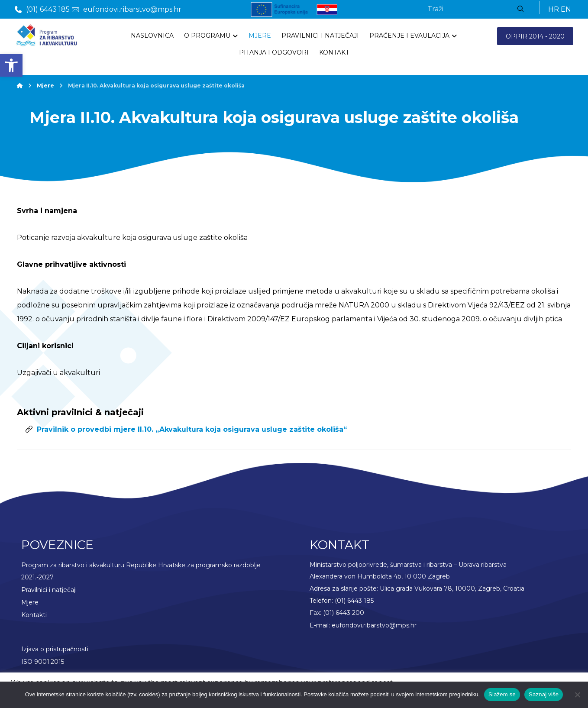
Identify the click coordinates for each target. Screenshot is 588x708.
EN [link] (566, 9)
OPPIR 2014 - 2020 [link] (535, 36)
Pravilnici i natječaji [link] (49, 590)
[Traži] (520, 9)
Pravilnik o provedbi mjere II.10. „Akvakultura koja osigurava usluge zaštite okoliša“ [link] (192, 430)
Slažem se (502, 694)
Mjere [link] (30, 602)
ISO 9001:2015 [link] (43, 660)
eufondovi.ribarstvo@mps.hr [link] (374, 626)
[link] (11, 65)
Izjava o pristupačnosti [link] (55, 648)
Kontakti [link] (34, 614)
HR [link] (554, 9)
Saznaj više (544, 694)
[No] (577, 695)
